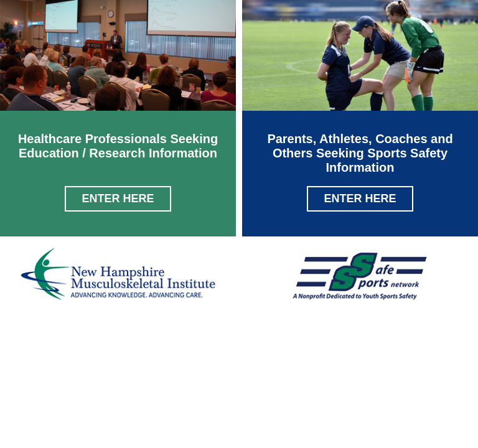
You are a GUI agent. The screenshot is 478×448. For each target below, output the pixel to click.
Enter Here (118, 198)
